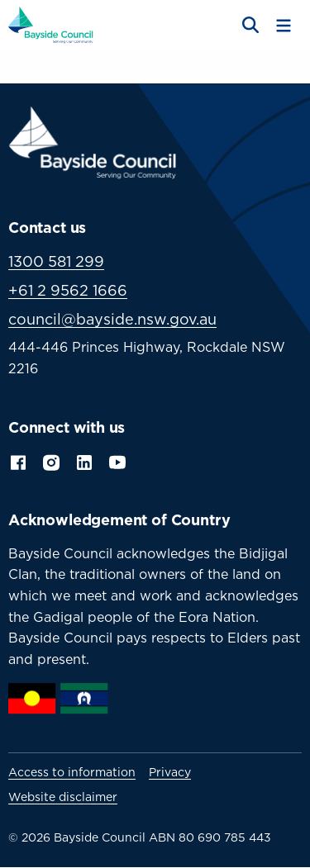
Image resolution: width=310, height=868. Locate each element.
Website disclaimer (63, 797)
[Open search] (249, 26)
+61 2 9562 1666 (68, 290)
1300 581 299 (56, 261)
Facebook (18, 461)
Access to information (72, 772)
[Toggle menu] (284, 26)
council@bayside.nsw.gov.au (112, 319)
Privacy (170, 772)
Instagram (51, 461)
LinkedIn (84, 461)
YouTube (119, 461)
